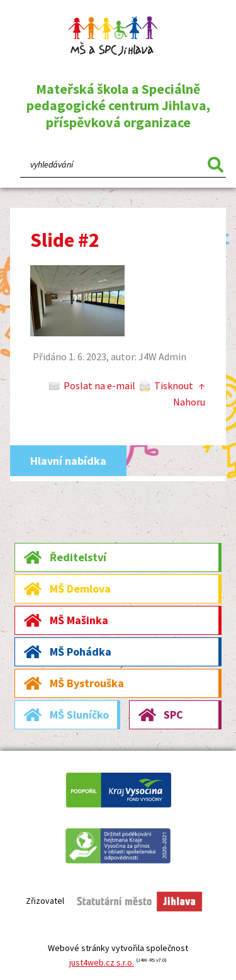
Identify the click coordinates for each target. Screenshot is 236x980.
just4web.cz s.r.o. (102, 962)
